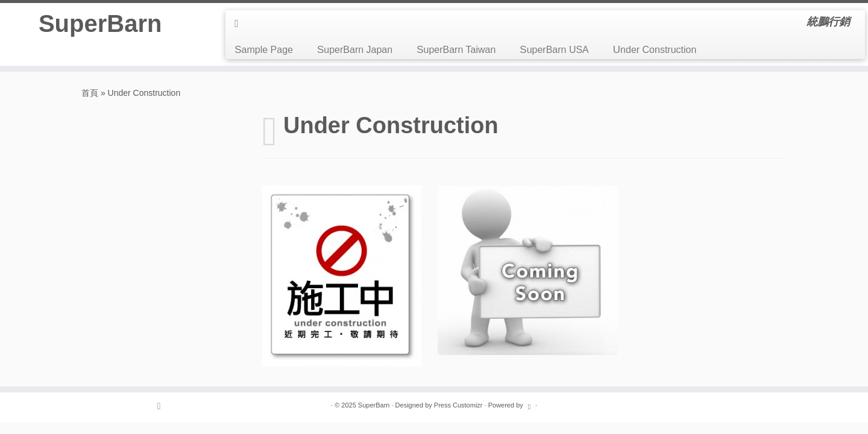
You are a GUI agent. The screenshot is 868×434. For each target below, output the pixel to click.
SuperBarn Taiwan (456, 50)
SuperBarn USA (554, 50)
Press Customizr (458, 405)
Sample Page (264, 50)
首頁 (90, 93)
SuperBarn (100, 24)
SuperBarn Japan (355, 50)
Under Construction (655, 50)
